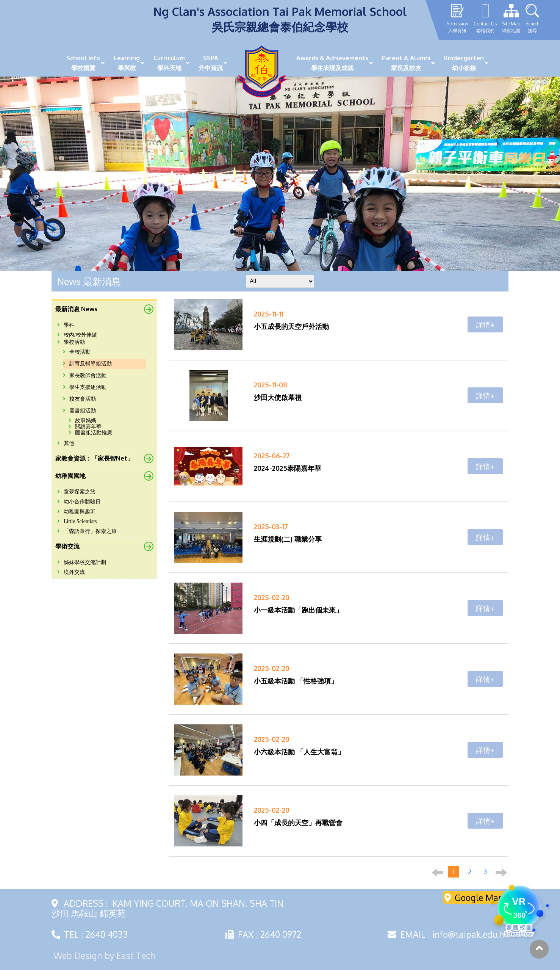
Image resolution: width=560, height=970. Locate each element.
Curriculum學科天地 (169, 63)
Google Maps (476, 897)
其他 (66, 443)
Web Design (78, 955)
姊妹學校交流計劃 (82, 562)
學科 (66, 325)
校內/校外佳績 (77, 335)
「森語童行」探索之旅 (87, 531)
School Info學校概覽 (83, 63)
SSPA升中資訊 (211, 63)
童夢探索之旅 (76, 492)
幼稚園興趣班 (76, 512)
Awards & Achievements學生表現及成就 (332, 63)
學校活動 (71, 342)
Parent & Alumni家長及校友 (406, 63)
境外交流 (71, 572)
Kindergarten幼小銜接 (464, 63)
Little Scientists (77, 521)
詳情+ (485, 324)
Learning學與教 (127, 63)
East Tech (136, 955)
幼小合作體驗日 (79, 502)
